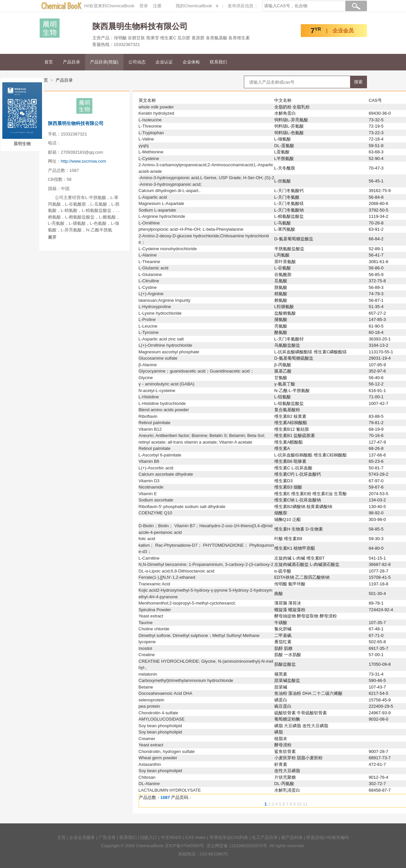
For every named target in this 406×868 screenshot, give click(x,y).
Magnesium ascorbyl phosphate (169, 352)
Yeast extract (151, 616)
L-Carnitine (149, 558)
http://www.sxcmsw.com (84, 161)
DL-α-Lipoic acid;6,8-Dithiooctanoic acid (177, 571)
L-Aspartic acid (153, 197)
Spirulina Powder (155, 610)
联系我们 (218, 62)
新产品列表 (292, 837)
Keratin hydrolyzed (157, 113)
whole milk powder (156, 107)
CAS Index (196, 837)
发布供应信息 (241, 6)
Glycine (146, 378)
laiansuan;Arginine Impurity (165, 300)
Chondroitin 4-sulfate (158, 713)
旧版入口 (149, 837)
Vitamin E (148, 494)
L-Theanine (150, 262)
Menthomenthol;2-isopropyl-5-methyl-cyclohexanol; (187, 603)
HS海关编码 (337, 837)
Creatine (147, 655)
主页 (62, 837)
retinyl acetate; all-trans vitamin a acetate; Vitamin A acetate (196, 442)
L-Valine (146, 139)
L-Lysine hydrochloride (160, 313)
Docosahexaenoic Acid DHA (166, 693)
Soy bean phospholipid (160, 726)
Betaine (146, 687)
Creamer (147, 739)
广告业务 (107, 837)
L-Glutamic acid (154, 268)
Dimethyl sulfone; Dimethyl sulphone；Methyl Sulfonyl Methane (199, 635)
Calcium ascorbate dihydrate (166, 474)
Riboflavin (148, 416)
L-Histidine (149, 397)
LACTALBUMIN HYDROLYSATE (170, 790)
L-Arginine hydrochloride (162, 216)
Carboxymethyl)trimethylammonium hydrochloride (186, 680)
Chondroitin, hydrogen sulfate (167, 751)
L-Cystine (148, 287)
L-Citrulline (149, 281)
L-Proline (147, 319)
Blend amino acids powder (164, 410)
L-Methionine (151, 152)
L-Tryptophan (151, 133)
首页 (49, 62)
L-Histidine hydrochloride (162, 403)
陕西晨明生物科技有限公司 (76, 123)
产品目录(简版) (104, 62)
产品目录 (71, 62)
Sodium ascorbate (156, 500)
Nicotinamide (151, 487)
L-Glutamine (150, 275)
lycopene (147, 642)
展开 (52, 237)
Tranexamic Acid (155, 584)
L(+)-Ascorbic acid (156, 468)
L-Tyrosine (149, 332)
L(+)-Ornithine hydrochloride (165, 345)
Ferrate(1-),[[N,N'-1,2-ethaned (167, 577)
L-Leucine (148, 326)
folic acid (147, 539)
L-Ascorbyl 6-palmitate (160, 455)
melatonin (148, 674)
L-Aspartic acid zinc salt (161, 339)
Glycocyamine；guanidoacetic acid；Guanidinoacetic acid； (196, 371)
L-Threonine (150, 126)
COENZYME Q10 (156, 513)
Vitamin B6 (149, 461)
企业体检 (191, 62)
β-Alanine (148, 365)
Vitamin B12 (150, 429)
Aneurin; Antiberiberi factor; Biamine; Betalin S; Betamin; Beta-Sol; (202, 435)
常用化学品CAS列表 (229, 837)
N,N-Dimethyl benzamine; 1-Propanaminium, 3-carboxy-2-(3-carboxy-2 (206, 564)
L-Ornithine (149, 223)
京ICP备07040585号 (184, 846)
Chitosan (147, 777)
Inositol (145, 648)
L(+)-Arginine (151, 294)
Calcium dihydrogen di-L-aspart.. (170, 191)
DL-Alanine (149, 784)
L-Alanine (148, 255)
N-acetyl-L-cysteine (157, 391)
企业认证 (164, 62)
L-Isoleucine (150, 120)
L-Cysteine (149, 158)
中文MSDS (171, 837)
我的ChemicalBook (194, 6)
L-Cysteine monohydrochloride (168, 249)
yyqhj (144, 146)
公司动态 (137, 62)
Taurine (146, 623)
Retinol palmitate (155, 423)
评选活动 (315, 837)
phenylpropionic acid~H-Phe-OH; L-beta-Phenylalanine (191, 229)
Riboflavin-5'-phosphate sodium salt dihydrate (182, 507)
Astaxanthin (150, 764)
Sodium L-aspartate (157, 210)
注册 (157, 6)
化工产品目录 (265, 837)
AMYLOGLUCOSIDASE (162, 719)
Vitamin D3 (149, 481)
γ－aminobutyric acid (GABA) (167, 384)
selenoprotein (152, 700)
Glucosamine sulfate (158, 358)
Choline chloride (154, 629)
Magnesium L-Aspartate (161, 203)
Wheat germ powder (158, 758)
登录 (144, 6)
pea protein (149, 706)
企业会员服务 (82, 837)
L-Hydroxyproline (155, 307)
